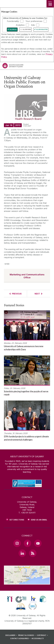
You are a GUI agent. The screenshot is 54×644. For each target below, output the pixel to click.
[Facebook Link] (27, 543)
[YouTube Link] (38, 543)
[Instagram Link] (17, 543)
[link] (10, 599)
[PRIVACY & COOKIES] (27, 635)
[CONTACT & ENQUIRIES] (21, 638)
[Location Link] (27, 583)
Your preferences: (34, 21)
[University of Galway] (13, 66)
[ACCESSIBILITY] (38, 638)
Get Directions (17, 520)
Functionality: (13, 21)
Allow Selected (42, 29)
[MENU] (50, 4)
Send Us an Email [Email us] (39, 520)
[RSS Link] (33, 553)
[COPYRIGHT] (43, 635)
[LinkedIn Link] (22, 553)
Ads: (33, 25)
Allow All (13, 29)
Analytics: (20, 25)
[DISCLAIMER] (11, 635)
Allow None (27, 29)
